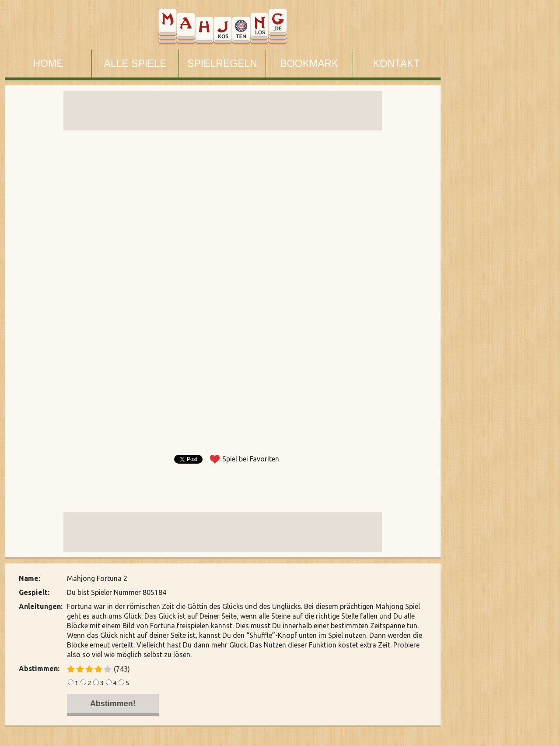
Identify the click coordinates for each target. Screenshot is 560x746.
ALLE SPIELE (135, 63)
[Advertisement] (498, 327)
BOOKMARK (310, 63)
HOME (48, 63)
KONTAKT (397, 63)
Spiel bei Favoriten (251, 459)
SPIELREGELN (222, 63)
